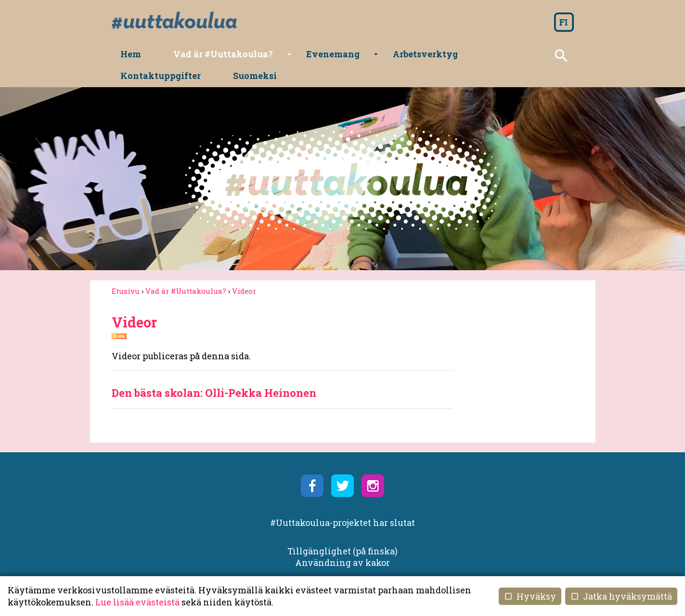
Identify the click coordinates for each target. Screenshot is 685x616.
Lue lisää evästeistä (137, 602)
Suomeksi (543, 56)
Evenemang (305, 59)
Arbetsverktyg (379, 56)
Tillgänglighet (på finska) (342, 533)
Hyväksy (530, 596)
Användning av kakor (342, 544)
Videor (244, 273)
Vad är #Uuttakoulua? (210, 59)
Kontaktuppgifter (466, 56)
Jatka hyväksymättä (621, 596)
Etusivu (126, 273)
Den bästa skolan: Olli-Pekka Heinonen (214, 375)
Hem (131, 56)
